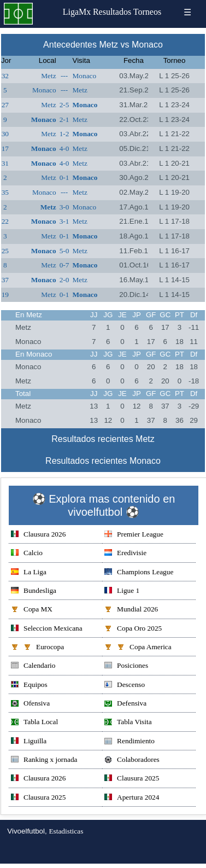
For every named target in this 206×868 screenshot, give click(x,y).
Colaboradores (132, 761)
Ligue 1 (122, 592)
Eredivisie (125, 554)
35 (5, 192)
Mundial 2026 (131, 610)
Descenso (125, 686)
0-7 (64, 265)
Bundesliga (34, 592)
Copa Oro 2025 (133, 629)
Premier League (134, 535)
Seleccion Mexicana (47, 629)
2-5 (64, 105)
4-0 (64, 148)
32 (5, 76)
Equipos (29, 686)
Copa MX (32, 610)
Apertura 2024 (132, 798)
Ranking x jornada (44, 761)
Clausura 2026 (38, 535)
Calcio (27, 554)
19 (5, 295)
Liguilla (29, 742)
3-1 (64, 221)
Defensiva (125, 704)
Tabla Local (34, 723)
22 (5, 221)
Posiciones (126, 666)
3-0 (64, 207)
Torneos (147, 12)
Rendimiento (130, 742)
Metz (48, 76)
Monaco (84, 76)
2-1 (64, 120)
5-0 (64, 251)
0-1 (64, 177)
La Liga (29, 573)
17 (5, 148)
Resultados (112, 12)
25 (5, 251)
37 (5, 280)
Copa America (138, 648)
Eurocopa (37, 648)
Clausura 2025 (132, 779)
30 (5, 134)
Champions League (139, 573)
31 (5, 163)
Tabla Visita (128, 723)
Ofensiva (30, 704)
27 (5, 105)
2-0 (64, 280)
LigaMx (77, 12)
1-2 (64, 134)
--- (64, 76)
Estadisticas (66, 831)
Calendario (33, 666)
